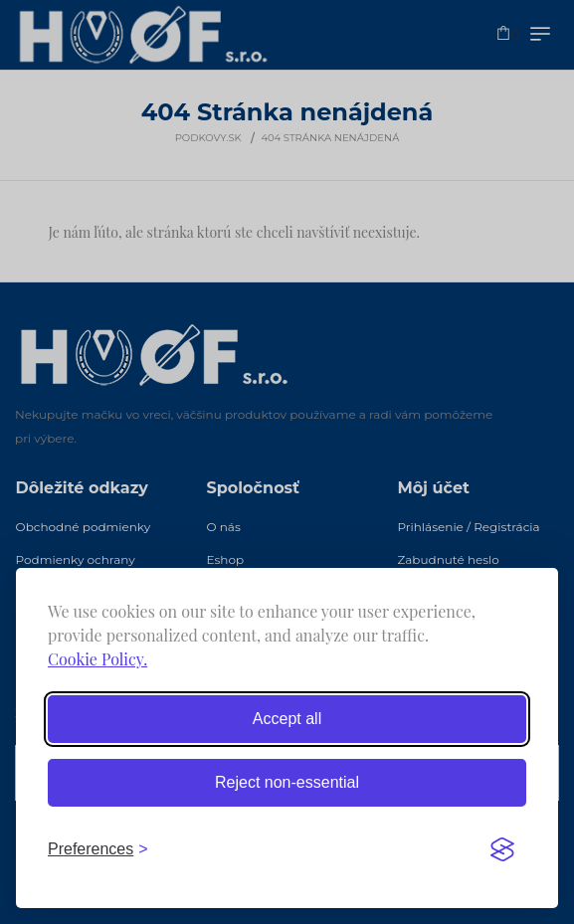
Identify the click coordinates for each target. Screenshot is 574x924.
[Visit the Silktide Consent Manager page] (502, 849)
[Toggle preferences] (98, 849)
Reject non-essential (287, 782)
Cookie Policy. (97, 659)
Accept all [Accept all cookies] (287, 719)
